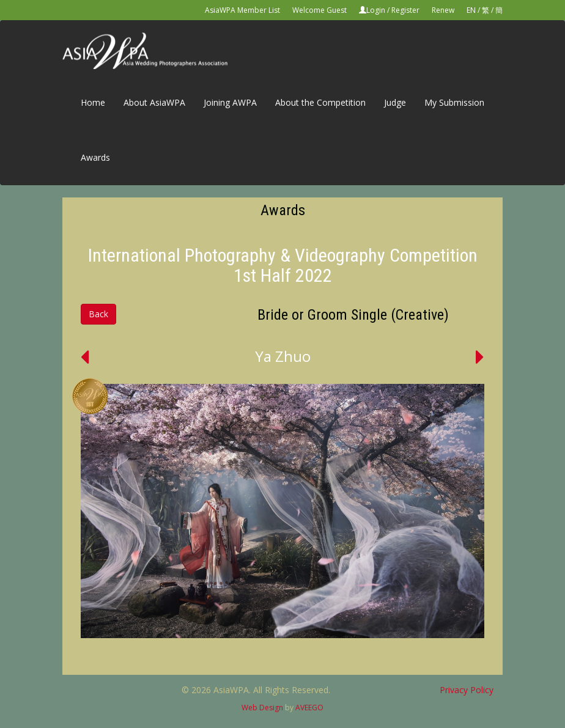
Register (405, 10)
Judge (395, 102)
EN (471, 10)
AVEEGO (309, 708)
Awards (95, 157)
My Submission (454, 102)
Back (98, 314)
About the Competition (320, 102)
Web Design (262, 708)
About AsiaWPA (154, 102)
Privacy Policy (467, 690)
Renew (443, 10)
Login (376, 10)
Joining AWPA (230, 102)
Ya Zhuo (283, 356)
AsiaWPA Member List (242, 10)
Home (93, 102)
